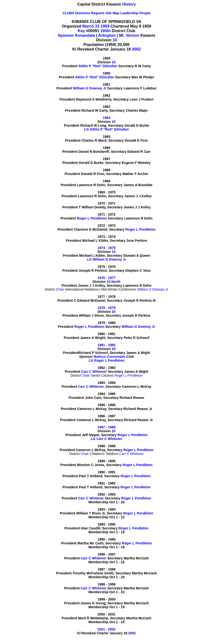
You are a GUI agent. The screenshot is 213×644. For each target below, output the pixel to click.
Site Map (112, 13)
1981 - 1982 (106, 345)
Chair (60, 289)
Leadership (129, 13)
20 (114, 312)
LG (86, 129)
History (129, 4)
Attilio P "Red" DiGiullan (98, 66)
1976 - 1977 (106, 278)
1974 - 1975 (106, 248)
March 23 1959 (96, 26)
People (145, 13)
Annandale (85, 35)
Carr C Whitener (94, 372)
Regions (98, 13)
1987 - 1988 (106, 427)
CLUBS (68, 13)
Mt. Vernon (129, 35)
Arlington (107, 35)
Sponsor (66, 35)
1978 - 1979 (106, 308)
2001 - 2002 (106, 629)
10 (115, 40)
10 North (114, 282)
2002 (136, 49)
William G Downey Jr (89, 88)
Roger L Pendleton (92, 218)
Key (81, 31)
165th (106, 31)
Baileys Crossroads (110, 357)
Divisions (83, 13)
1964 (106, 118)
